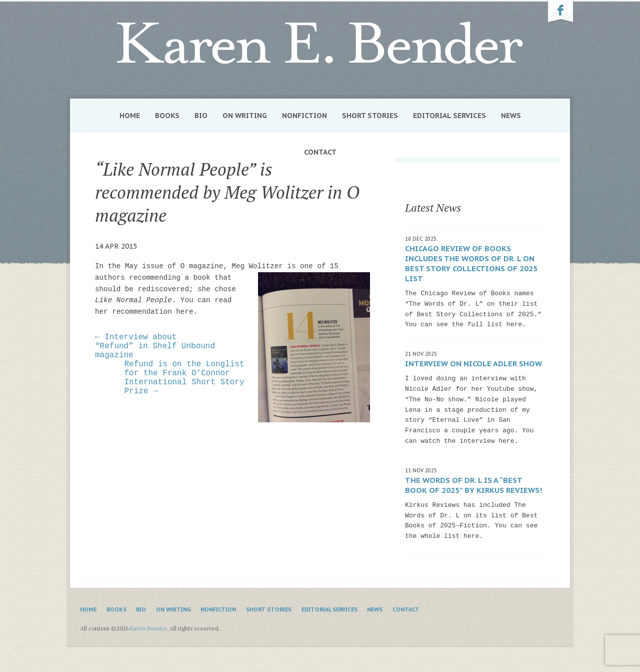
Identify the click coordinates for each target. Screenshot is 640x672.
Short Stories (370, 116)
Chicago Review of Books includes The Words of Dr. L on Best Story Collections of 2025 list (471, 263)
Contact (320, 152)
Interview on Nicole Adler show (473, 364)
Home (130, 116)
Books (167, 116)
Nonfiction (304, 116)
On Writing (245, 116)
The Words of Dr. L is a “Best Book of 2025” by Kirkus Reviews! (473, 485)
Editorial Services (449, 116)
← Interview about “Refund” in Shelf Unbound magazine (155, 346)
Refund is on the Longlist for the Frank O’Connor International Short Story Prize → (184, 378)
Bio (201, 116)
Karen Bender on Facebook (560, 12)
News (511, 116)
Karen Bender (320, 43)
